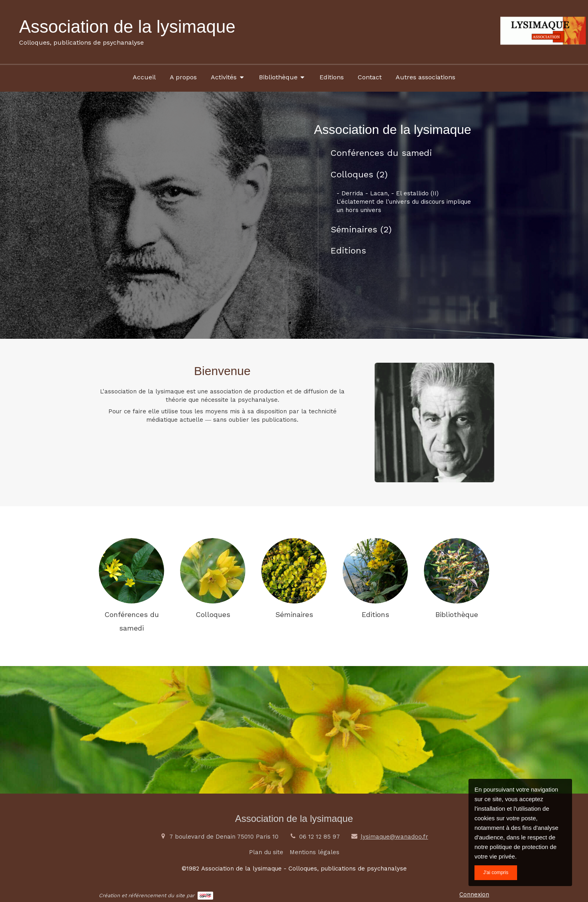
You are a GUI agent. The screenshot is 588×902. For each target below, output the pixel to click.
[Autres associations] (425, 77)
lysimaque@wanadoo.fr (394, 837)
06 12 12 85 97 (319, 837)
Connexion (474, 894)
